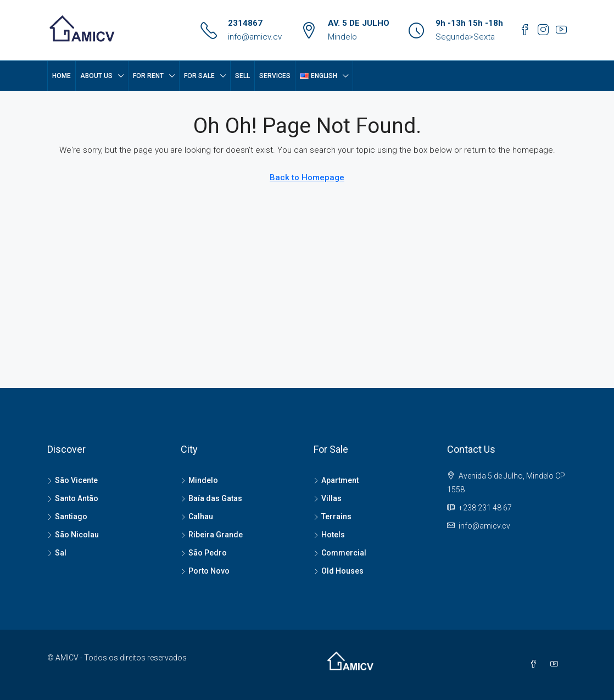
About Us (96, 76)
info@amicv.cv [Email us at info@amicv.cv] (484, 526)
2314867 (245, 23)
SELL (242, 76)
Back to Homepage (307, 177)
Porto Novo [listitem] (205, 571)
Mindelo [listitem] (199, 480)
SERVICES (275, 76)
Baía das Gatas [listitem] (211, 498)
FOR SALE (199, 76)
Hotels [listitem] (329, 535)
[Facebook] (535, 664)
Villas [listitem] (328, 498)
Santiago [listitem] (67, 516)
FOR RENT (148, 76)
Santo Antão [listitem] (73, 498)
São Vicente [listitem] (72, 480)
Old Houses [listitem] (339, 571)
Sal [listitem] (57, 553)
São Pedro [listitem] (204, 553)
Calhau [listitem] (197, 516)
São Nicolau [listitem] (73, 535)
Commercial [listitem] (340, 553)
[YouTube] (556, 664)
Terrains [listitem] (333, 516)
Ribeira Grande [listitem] (212, 535)
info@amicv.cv (255, 37)
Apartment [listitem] (336, 480)
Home (62, 76)
